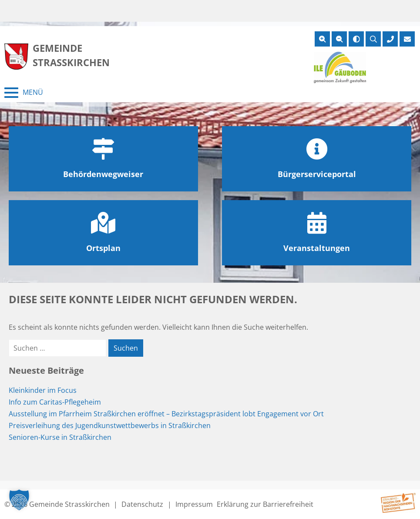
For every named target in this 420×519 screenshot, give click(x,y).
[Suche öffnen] (373, 39)
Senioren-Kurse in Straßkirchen (60, 437)
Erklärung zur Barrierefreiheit (265, 504)
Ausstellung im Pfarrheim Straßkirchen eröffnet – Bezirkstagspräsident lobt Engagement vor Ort (166, 414)
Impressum (194, 504)
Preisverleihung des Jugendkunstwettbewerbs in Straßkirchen (110, 425)
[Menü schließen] (24, 93)
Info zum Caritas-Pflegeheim (55, 402)
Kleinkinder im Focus (43, 390)
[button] (19, 500)
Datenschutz (142, 504)
